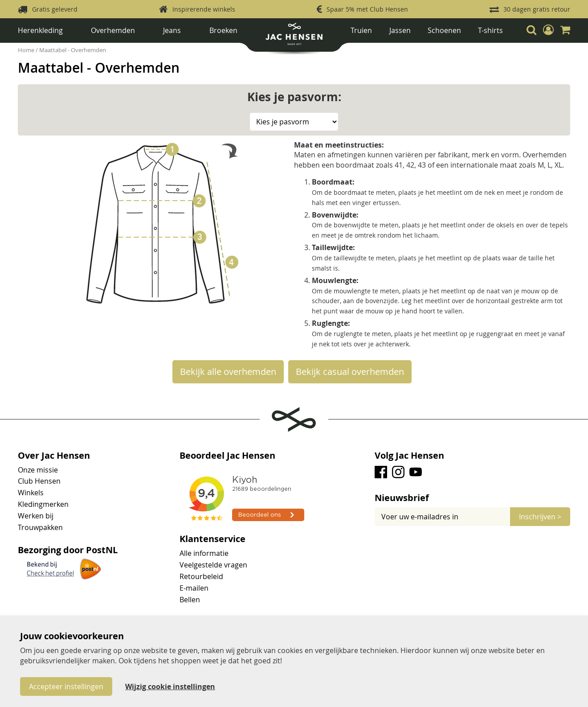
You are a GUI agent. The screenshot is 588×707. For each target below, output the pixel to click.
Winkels (31, 493)
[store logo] (294, 37)
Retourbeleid (201, 576)
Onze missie (38, 470)
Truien (361, 30)
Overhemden (113, 30)
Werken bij (36, 516)
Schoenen (444, 30)
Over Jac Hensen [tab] (54, 456)
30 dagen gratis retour (537, 9)
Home (27, 50)
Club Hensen (39, 481)
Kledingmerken (43, 504)
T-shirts (490, 30)
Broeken (223, 30)
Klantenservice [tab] (212, 539)
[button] (548, 30)
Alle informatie (204, 553)
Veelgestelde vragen (213, 565)
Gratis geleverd (55, 9)
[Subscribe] (540, 517)
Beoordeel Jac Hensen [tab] (227, 456)
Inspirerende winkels (204, 9)
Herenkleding (40, 30)
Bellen (190, 600)
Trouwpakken (40, 527)
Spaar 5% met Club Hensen (367, 9)
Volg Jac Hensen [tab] (409, 456)
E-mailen (194, 588)
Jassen (400, 30)
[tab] (472, 498)
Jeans (172, 30)
